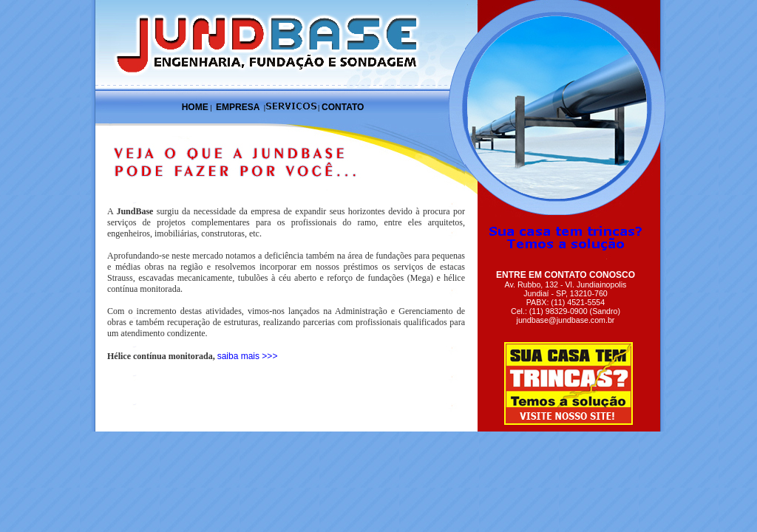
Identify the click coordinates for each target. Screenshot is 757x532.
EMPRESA (238, 107)
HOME (195, 107)
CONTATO (343, 107)
